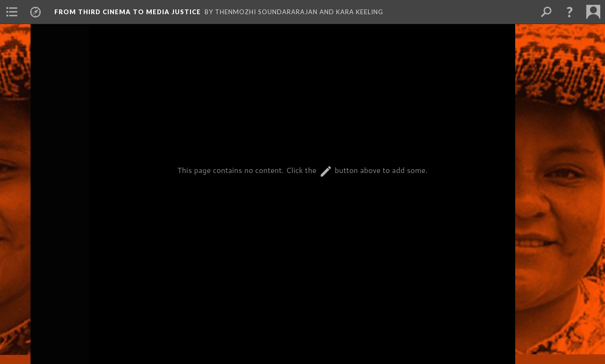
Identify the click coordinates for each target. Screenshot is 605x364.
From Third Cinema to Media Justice (128, 12)
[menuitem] (12, 12)
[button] (570, 12)
